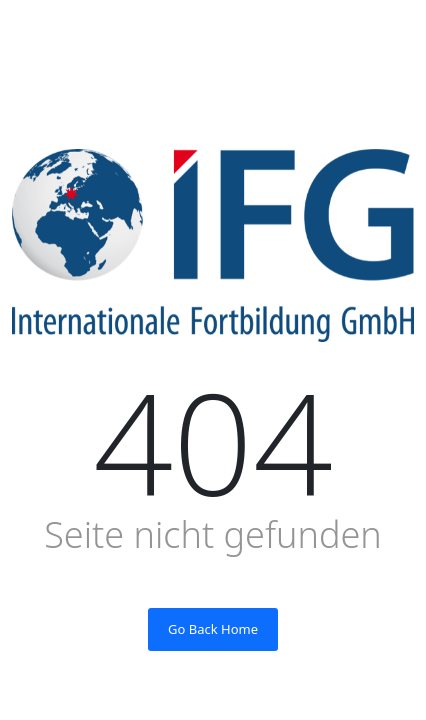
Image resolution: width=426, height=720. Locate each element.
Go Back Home (213, 629)
